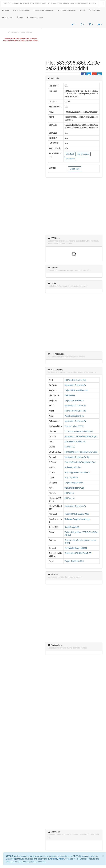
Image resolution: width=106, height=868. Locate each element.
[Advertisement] (21, 63)
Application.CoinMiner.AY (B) (77, 457)
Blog (20, 17)
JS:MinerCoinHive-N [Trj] (75, 380)
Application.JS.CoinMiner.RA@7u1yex (81, 436)
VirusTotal (70, 154)
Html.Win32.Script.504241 (76, 548)
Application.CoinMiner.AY (75, 385)
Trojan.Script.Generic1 (74, 483)
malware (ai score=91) (74, 488)
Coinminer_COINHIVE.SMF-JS (78, 553)
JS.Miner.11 (70, 447)
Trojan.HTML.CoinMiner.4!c (76, 390)
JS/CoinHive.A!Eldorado (75, 442)
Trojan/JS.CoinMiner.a (74, 401)
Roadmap (7, 17)
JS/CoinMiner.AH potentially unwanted (81, 452)
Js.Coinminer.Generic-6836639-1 (79, 431)
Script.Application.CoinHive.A (77, 472)
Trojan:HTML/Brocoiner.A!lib (77, 514)
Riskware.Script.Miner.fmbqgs (77, 519)
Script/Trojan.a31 (72, 527)
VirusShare (70, 159)
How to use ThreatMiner (44, 10)
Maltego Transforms (67, 10)
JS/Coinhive (70, 395)
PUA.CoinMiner (71, 478)
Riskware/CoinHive (73, 467)
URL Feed (94, 10)
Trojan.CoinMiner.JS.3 (74, 561)
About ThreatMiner (21, 10)
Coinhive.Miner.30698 (74, 426)
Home (6, 10)
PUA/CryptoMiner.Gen (74, 416)
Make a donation (35, 17)
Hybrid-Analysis (83, 154)
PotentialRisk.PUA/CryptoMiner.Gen (80, 462)
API (82, 10)
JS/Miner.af (69, 493)
